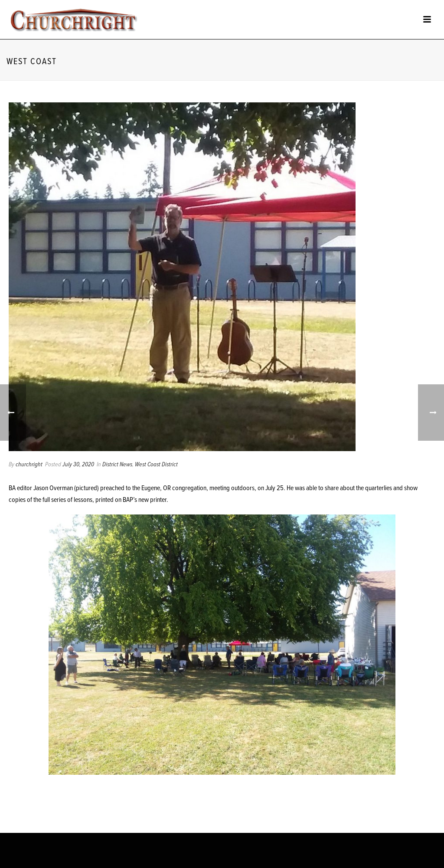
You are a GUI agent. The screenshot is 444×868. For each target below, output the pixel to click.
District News (117, 465)
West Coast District (156, 465)
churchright (29, 465)
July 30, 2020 (78, 465)
